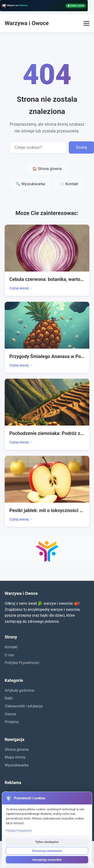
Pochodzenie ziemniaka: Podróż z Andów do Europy (47, 433)
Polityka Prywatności (22, 663)
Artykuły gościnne (20, 690)
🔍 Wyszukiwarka (30, 184)
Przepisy (12, 722)
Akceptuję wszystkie (47, 860)
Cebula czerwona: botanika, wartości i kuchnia (47, 279)
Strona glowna (17, 749)
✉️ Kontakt (69, 184)
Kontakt (11, 647)
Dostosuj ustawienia (47, 851)
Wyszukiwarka (17, 765)
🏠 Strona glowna (47, 169)
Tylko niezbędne (47, 842)
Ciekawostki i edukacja (24, 706)
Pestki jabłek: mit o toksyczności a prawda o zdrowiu (47, 510)
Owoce (10, 714)
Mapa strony (15, 757)
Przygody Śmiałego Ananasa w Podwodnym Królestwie (47, 356)
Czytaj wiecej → (21, 288)
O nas (9, 655)
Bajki (9, 698)
